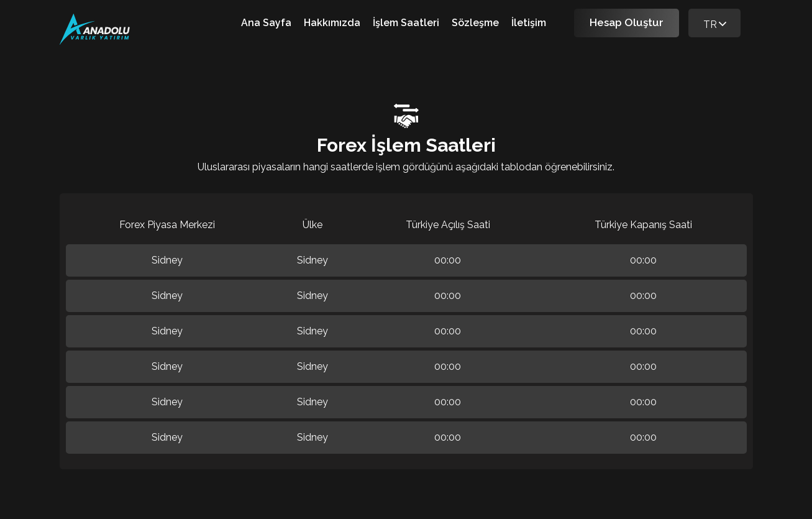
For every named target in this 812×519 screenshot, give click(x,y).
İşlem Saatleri (406, 23)
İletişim (529, 23)
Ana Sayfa (266, 23)
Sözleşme (475, 23)
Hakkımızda (332, 23)
